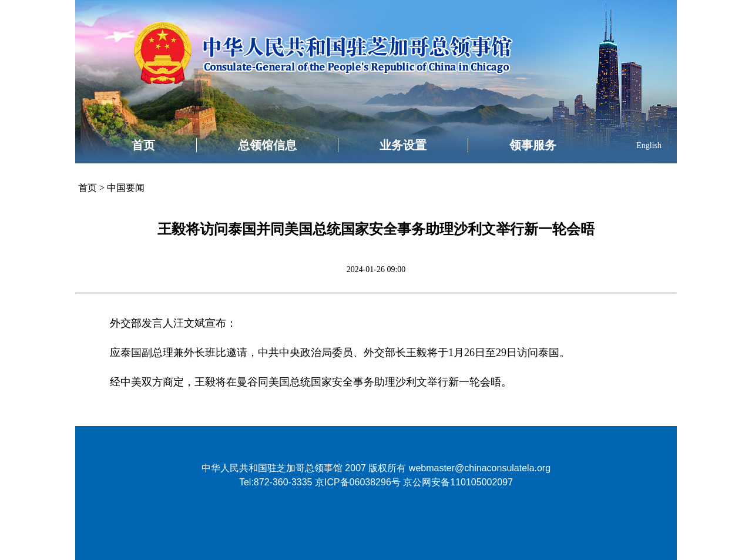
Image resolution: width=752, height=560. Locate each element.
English (649, 145)
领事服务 (533, 145)
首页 (143, 145)
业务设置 (403, 145)
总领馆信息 (267, 145)
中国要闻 (126, 188)
